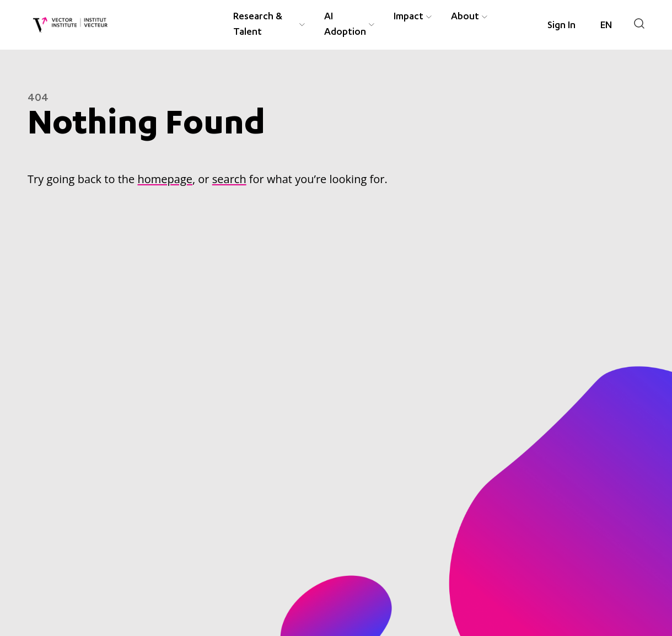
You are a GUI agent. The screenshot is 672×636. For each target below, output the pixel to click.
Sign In (561, 26)
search (229, 179)
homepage (165, 179)
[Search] (639, 23)
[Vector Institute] (70, 25)
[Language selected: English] (606, 26)
